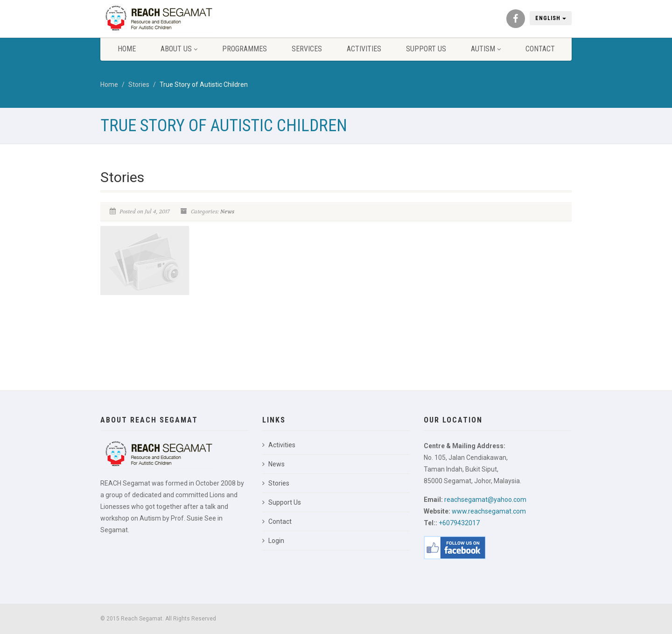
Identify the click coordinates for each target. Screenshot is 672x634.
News (227, 211)
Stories (139, 85)
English (551, 18)
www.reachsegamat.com (489, 511)
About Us (179, 49)
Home (127, 49)
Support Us (426, 49)
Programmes (245, 49)
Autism (486, 49)
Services (307, 49)
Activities (364, 49)
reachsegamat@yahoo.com (485, 500)
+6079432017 (459, 523)
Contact (540, 49)
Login (273, 541)
